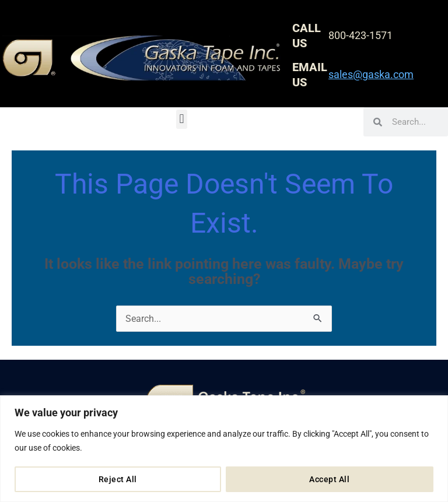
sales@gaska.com (371, 74)
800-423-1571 (360, 35)
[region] (224, 449)
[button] (182, 119)
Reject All (118, 479)
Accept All (329, 479)
